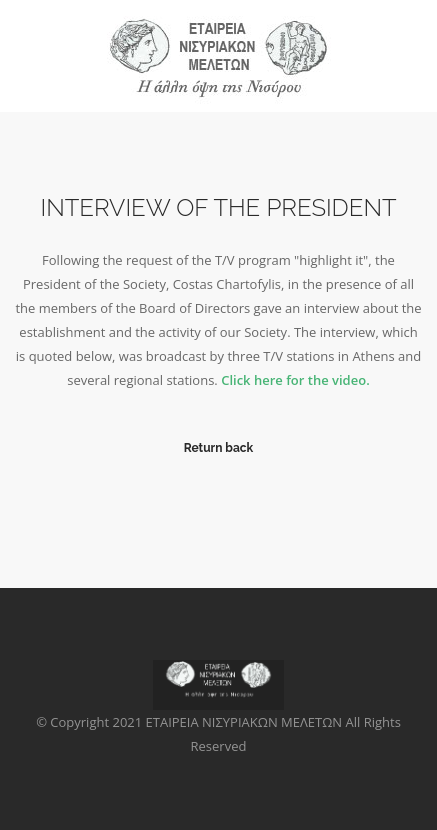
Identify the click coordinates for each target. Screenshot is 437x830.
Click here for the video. (295, 380)
